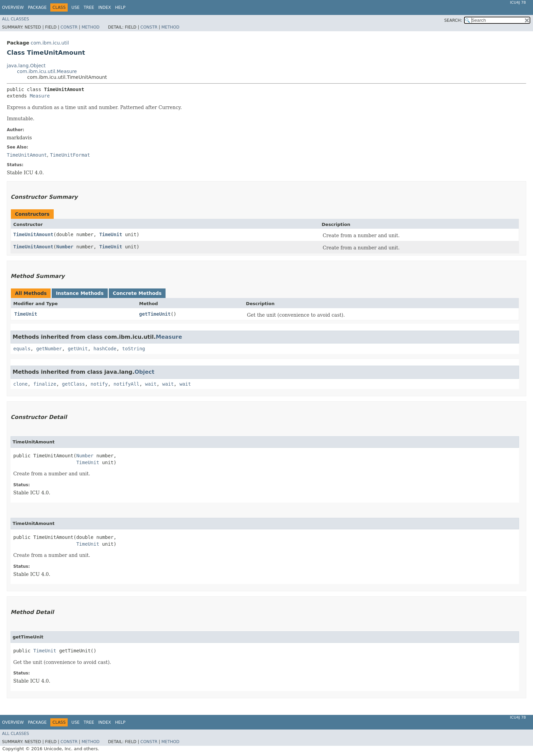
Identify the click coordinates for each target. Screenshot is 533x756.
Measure (40, 96)
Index (105, 7)
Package (37, 7)
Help (120, 7)
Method (91, 27)
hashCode (105, 349)
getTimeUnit (155, 314)
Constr (69, 27)
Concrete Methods (137, 293)
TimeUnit (111, 234)
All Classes (15, 19)
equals (22, 349)
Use (75, 7)
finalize (45, 384)
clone (20, 384)
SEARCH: (453, 20)
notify (99, 384)
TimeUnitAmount (33, 234)
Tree (89, 7)
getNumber (49, 349)
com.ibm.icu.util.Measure (47, 71)
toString (133, 349)
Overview (13, 7)
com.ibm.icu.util (50, 43)
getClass (73, 384)
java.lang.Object (26, 66)
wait (151, 384)
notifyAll (126, 384)
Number (65, 247)
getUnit (78, 349)
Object (145, 372)
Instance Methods (80, 293)
